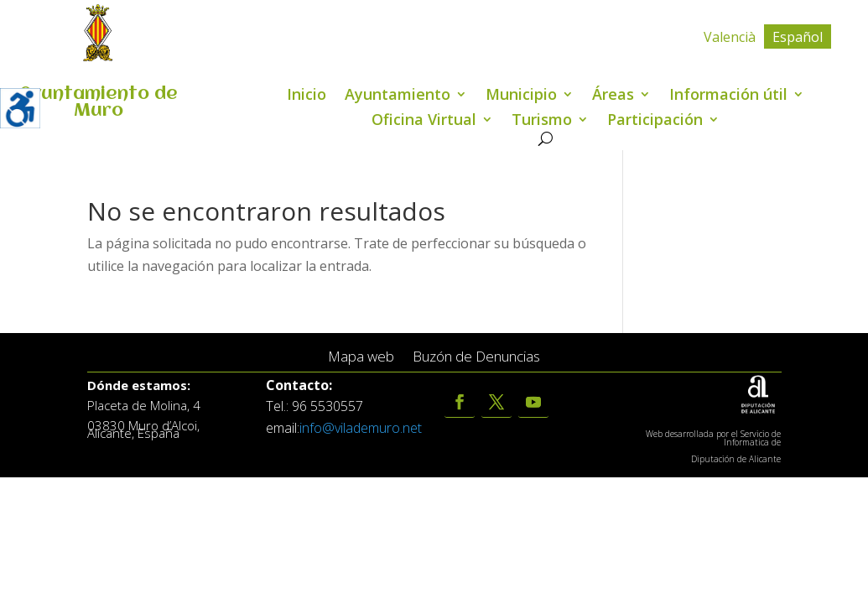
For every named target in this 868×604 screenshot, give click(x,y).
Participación (655, 121)
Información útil (728, 96)
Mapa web (361, 357)
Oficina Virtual (424, 121)
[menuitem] (730, 36)
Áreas (613, 96)
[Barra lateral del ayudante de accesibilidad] (20, 108)
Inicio (307, 96)
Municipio (521, 96)
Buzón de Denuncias (476, 357)
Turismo (542, 121)
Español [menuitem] (798, 37)
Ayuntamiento (398, 96)
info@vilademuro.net (361, 428)
